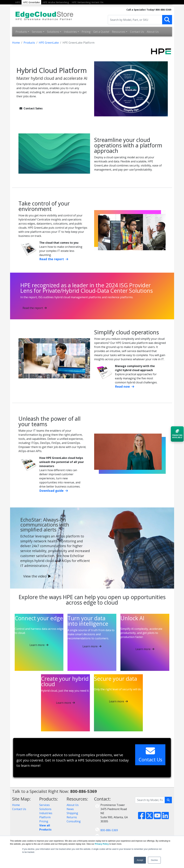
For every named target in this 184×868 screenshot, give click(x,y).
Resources (119, 32)
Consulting (74, 821)
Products (21, 32)
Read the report (54, 259)
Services (37, 32)
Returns (72, 817)
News (70, 809)
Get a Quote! (101, 32)
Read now (125, 386)
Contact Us (137, 32)
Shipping (72, 813)
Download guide (54, 491)
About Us (153, 32)
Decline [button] (154, 860)
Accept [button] (140, 860)
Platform (45, 817)
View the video (37, 576)
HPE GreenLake (49, 43)
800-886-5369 (109, 830)
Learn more (39, 645)
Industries (70, 32)
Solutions (53, 32)
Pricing (86, 32)
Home (16, 43)
